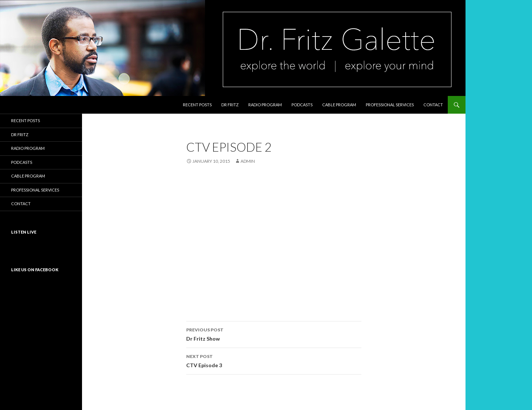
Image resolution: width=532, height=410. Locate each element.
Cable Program (339, 105)
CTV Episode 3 (274, 360)
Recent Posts (197, 105)
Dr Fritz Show (274, 334)
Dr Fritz (230, 105)
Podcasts (302, 105)
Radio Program (265, 105)
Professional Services (390, 105)
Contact (433, 105)
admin (248, 161)
